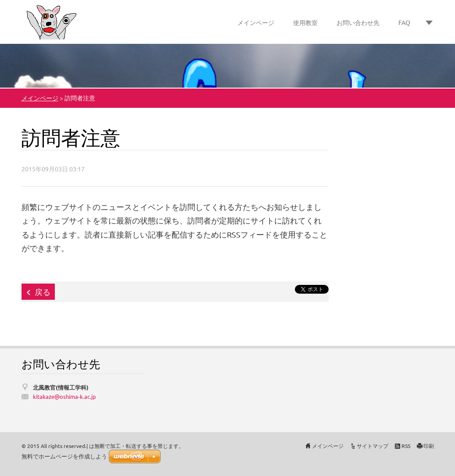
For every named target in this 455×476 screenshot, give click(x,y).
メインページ (256, 22)
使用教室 (305, 22)
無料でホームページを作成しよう (64, 456)
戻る (43, 292)
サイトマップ (373, 446)
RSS (406, 446)
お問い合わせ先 (358, 22)
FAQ (404, 22)
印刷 (429, 446)
